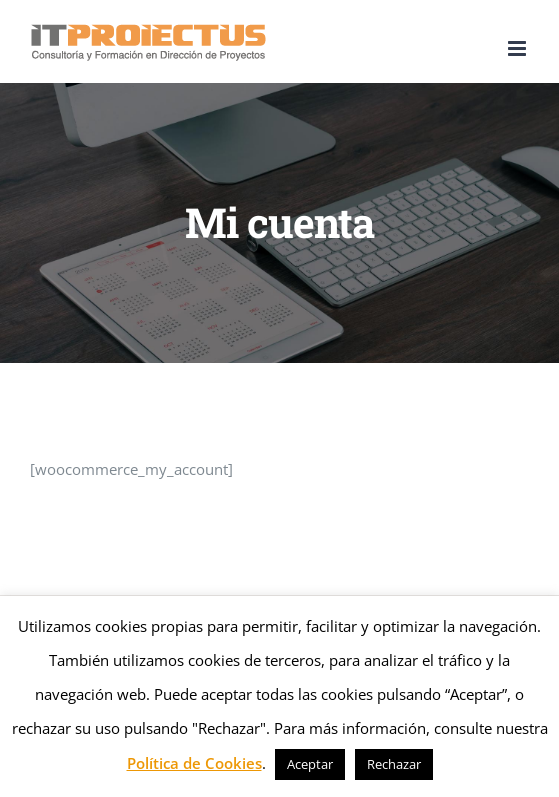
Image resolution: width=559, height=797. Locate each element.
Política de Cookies (194, 763)
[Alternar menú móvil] (518, 48)
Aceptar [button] (310, 764)
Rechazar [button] (394, 764)
